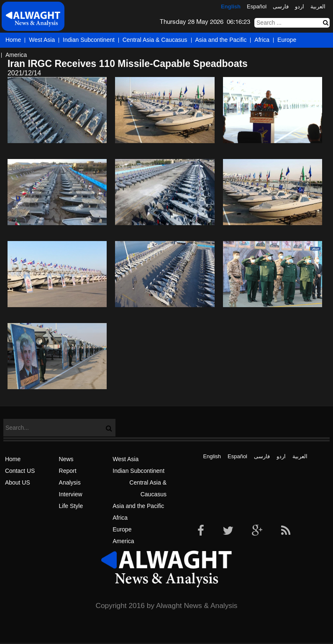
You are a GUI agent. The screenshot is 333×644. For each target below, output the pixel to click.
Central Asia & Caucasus (155, 40)
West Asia (42, 40)
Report (68, 471)
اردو (300, 6)
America (16, 55)
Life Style (71, 506)
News (66, 459)
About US (18, 482)
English (231, 6)
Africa (262, 40)
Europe (287, 40)
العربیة (318, 6)
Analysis (70, 482)
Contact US (20, 471)
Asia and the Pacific (221, 40)
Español (257, 6)
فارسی (281, 6)
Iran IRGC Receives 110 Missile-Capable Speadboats (128, 64)
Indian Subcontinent (89, 40)
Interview (71, 494)
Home (13, 40)
